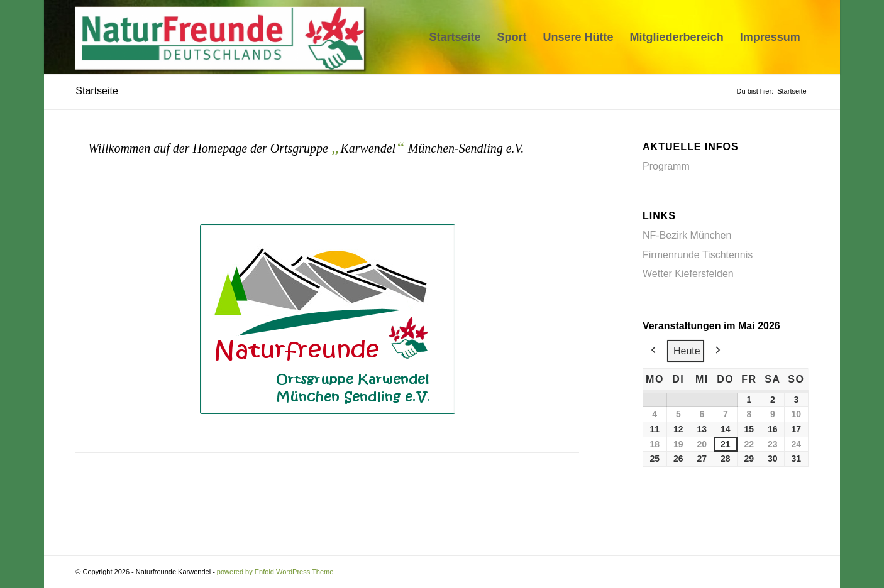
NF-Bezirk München (687, 235)
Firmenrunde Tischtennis (698, 255)
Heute (687, 351)
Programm (666, 166)
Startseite (97, 91)
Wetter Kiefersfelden (688, 274)
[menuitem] (455, 37)
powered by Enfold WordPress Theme (275, 572)
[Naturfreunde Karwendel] (224, 37)
